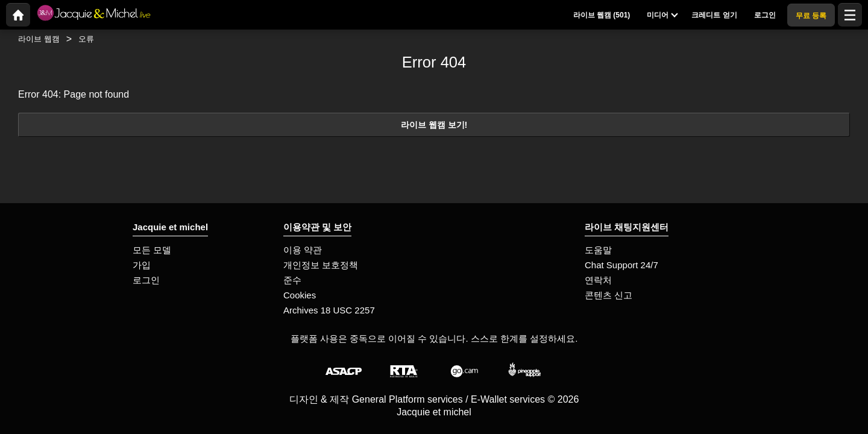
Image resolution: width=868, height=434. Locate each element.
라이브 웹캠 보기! (434, 125)
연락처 (598, 280)
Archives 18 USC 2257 (329, 310)
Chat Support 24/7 (621, 265)
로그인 (146, 280)
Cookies (300, 295)
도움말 (598, 250)
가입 (142, 265)
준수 (292, 280)
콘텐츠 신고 (609, 295)
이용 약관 (303, 250)
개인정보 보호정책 (321, 265)
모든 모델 (152, 250)
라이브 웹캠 (39, 39)
